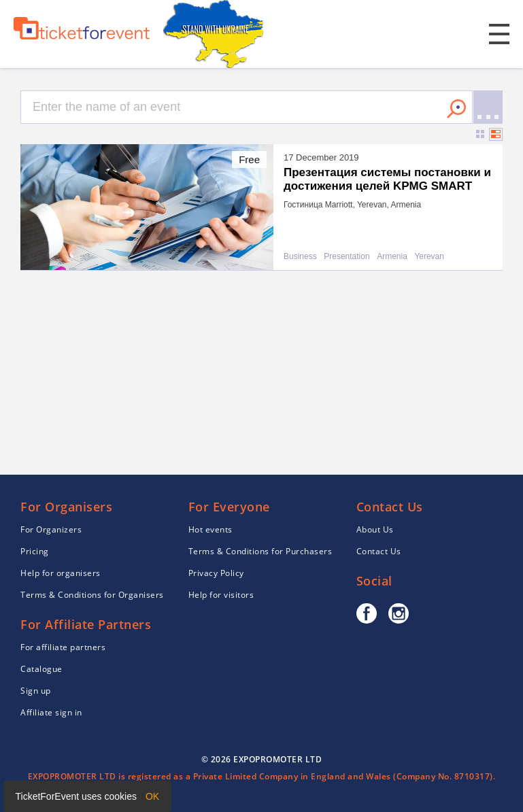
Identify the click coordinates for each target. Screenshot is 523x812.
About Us (375, 529)
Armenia (392, 257)
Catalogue (41, 669)
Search (456, 109)
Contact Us (379, 551)
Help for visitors (221, 595)
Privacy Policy (216, 573)
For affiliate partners (63, 647)
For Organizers (51, 529)
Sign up (36, 691)
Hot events (210, 529)
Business (300, 257)
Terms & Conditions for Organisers (92, 595)
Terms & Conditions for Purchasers (260, 551)
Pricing (35, 551)
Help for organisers (61, 573)
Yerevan (429, 257)
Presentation (347, 257)
